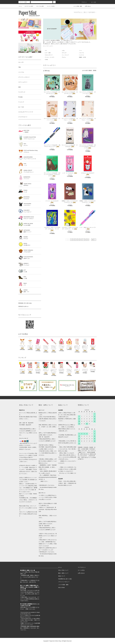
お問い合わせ (87, 6)
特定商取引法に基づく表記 (65, 579)
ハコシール (81, 53)
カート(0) (93, 2)
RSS (59, 588)
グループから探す (39, 6)
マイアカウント (82, 567)
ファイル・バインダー (50, 57)
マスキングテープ (49, 55)
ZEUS (30, 447)
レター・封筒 (48, 53)
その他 (46, 60)
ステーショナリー (50, 46)
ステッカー (64, 53)
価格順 (90, 70)
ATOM (63, 588)
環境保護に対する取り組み (25, 303)
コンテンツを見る (50, 6)
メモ (46, 51)
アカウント (83, 2)
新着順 (95, 70)
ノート (80, 51)
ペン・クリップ (65, 55)
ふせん (63, 51)
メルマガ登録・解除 (77, 6)
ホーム (20, 6)
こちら (24, 577)
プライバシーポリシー (64, 582)
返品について (62, 576)
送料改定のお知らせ (23, 306)
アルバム (64, 57)
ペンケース (81, 55)
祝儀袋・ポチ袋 (82, 57)
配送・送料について (63, 573)
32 (92, 240)
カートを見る (81, 570)
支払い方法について (63, 570)
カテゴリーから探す (28, 6)
